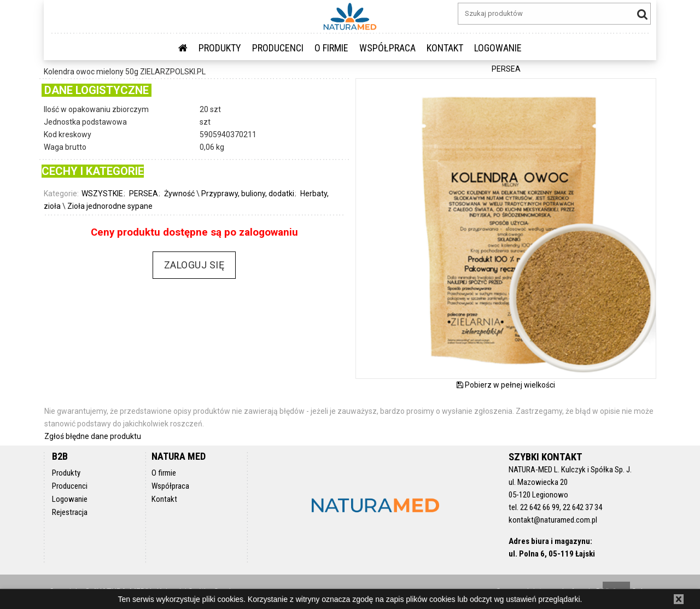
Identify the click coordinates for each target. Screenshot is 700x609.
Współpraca (387, 48)
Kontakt (445, 48)
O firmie (331, 48)
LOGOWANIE (498, 48)
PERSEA (144, 194)
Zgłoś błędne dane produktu (93, 436)
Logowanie (70, 499)
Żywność (179, 194)
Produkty (220, 48)
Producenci (278, 48)
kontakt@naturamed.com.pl (553, 520)
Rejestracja (70, 512)
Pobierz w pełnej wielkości (506, 385)
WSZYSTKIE (102, 194)
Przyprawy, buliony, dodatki (248, 194)
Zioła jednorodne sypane (110, 206)
